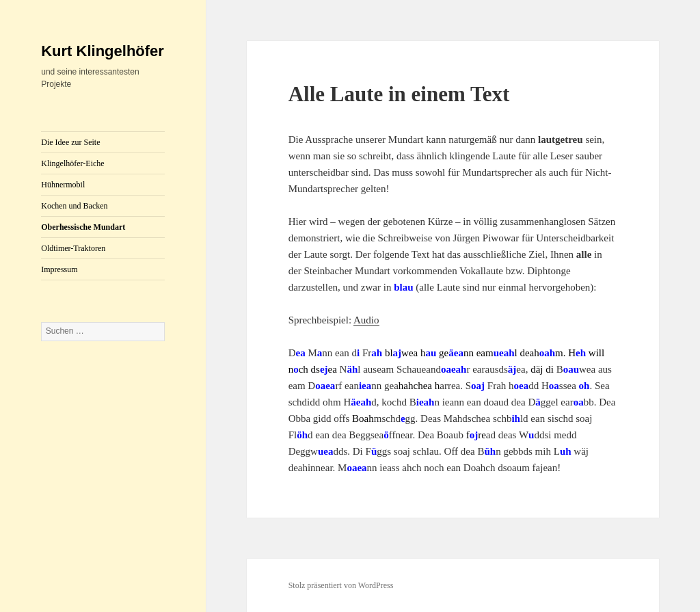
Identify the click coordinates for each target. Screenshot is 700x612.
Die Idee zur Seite (70, 142)
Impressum (59, 269)
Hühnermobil (63, 185)
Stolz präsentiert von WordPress (341, 585)
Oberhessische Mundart (83, 227)
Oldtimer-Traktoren (73, 248)
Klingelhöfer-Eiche (72, 163)
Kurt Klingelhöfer (103, 51)
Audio (366, 320)
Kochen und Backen (74, 206)
